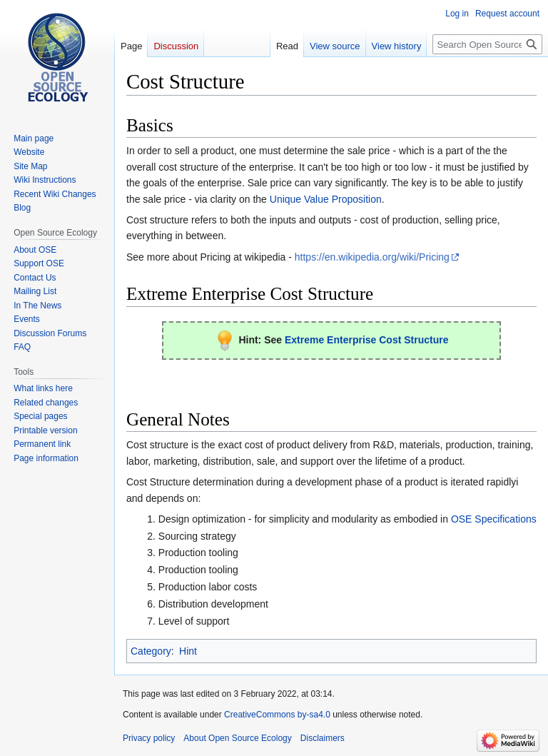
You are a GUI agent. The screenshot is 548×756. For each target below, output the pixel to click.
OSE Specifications (494, 519)
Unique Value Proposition (326, 199)
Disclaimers (323, 738)
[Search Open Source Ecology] (487, 44)
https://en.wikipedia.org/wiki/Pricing (372, 257)
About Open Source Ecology (237, 738)
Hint (188, 651)
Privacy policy (149, 738)
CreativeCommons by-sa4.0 (277, 715)
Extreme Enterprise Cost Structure (367, 340)
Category (151, 651)
